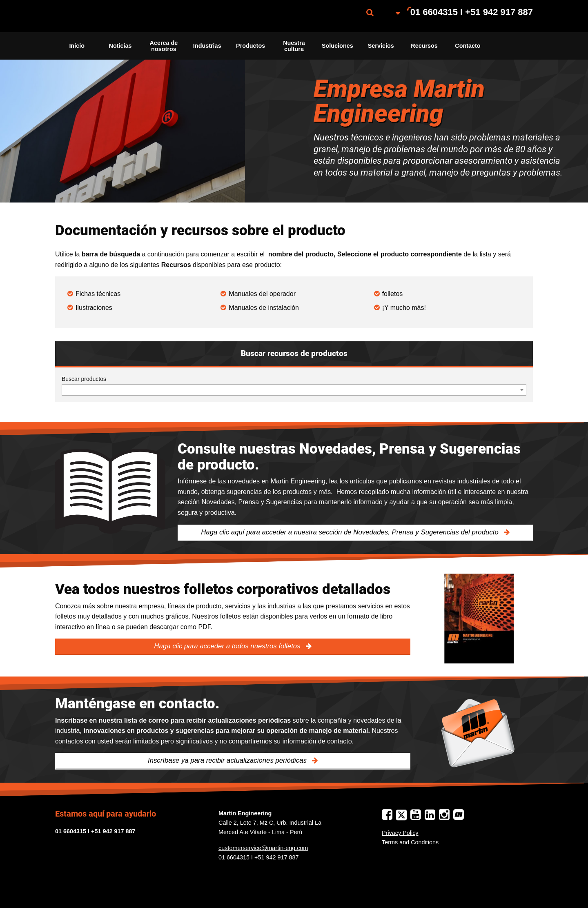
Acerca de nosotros (164, 46)
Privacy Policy (400, 833)
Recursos (424, 46)
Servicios (381, 46)
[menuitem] (96, 16)
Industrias (207, 46)
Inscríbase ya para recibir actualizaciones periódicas (228, 760)
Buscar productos (84, 379)
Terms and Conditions (410, 842)
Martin (96, 16)
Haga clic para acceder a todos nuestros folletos (228, 646)
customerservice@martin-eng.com (263, 848)
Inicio (77, 46)
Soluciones (337, 46)
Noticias (120, 46)
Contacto (468, 46)
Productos (251, 46)
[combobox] (294, 390)
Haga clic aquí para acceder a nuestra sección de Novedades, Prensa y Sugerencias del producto (351, 532)
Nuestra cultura (294, 46)
